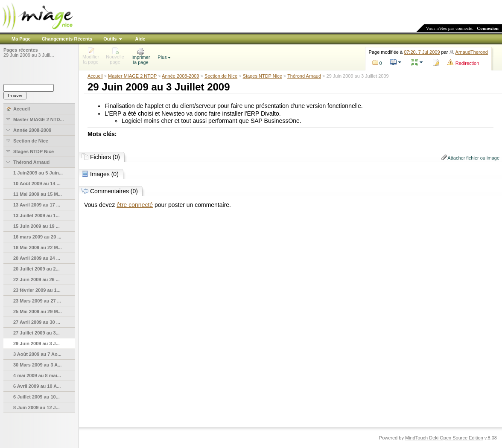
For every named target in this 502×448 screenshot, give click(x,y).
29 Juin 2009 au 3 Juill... (29, 55)
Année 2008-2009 (180, 76)
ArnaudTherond (472, 52)
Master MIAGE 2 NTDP (132, 76)
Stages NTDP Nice (263, 76)
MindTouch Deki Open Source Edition (444, 438)
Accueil (95, 76)
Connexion (488, 28)
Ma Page (21, 39)
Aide (140, 39)
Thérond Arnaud (304, 76)
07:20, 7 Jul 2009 (422, 52)
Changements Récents (67, 39)
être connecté (135, 205)
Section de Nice (221, 76)
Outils (110, 39)
